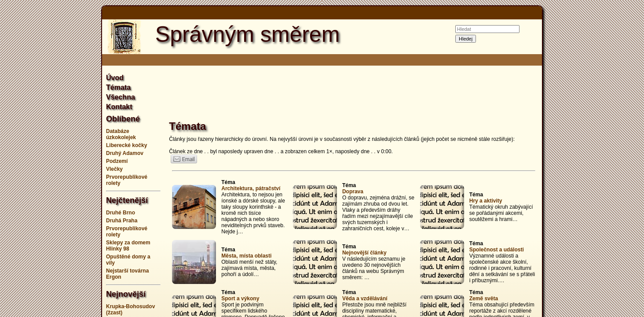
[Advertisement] (58, 158)
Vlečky (114, 169)
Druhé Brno (121, 213)
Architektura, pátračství (251, 188)
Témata (118, 87)
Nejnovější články (364, 253)
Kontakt (119, 107)
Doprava (353, 192)
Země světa (484, 299)
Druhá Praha (122, 221)
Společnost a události (497, 250)
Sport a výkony (240, 299)
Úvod (115, 78)
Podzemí (117, 161)
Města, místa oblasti (246, 256)
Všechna (121, 97)
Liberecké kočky (126, 145)
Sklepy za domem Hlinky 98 (128, 246)
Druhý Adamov (125, 153)
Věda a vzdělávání (365, 299)
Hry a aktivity (486, 201)
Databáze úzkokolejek (121, 134)
